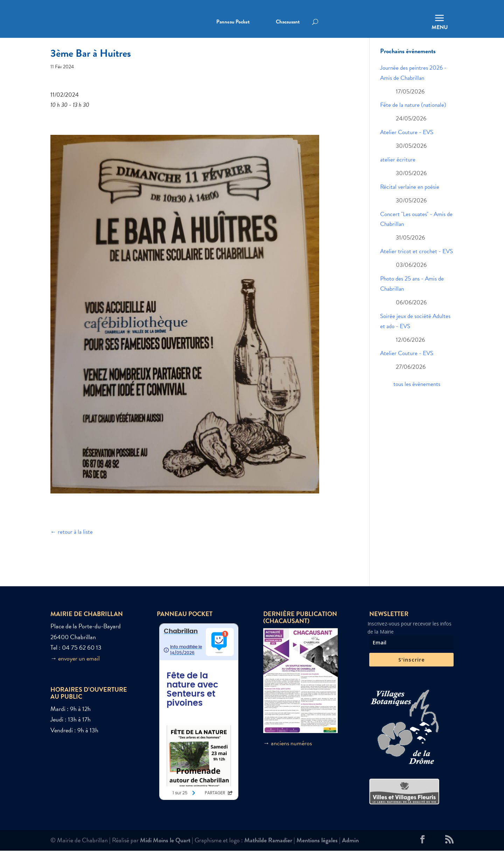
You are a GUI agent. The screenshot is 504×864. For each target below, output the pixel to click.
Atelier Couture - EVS (407, 146)
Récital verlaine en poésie (410, 201)
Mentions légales (317, 853)
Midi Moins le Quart (165, 853)
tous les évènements (417, 398)
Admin (350, 853)
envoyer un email (79, 672)
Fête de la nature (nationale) (413, 119)
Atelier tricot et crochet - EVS (416, 265)
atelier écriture (398, 173)
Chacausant (288, 22)
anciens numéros (291, 757)
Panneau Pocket (233, 22)
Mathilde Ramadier (268, 853)
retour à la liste (75, 545)
